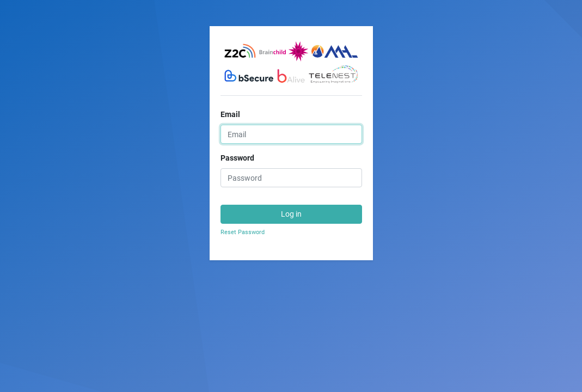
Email (230, 114)
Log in (291, 214)
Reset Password (243, 232)
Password (237, 158)
